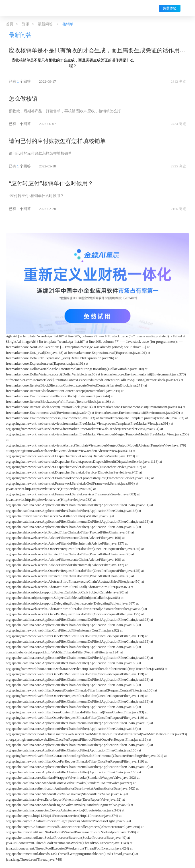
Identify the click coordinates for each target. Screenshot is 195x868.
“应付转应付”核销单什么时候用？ (51, 183)
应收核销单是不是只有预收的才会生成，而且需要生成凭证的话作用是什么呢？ (97, 51)
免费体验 (170, 8)
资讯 (26, 24)
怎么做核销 (23, 99)
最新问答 (45, 24)
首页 (10, 24)
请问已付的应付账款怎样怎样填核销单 (57, 141)
